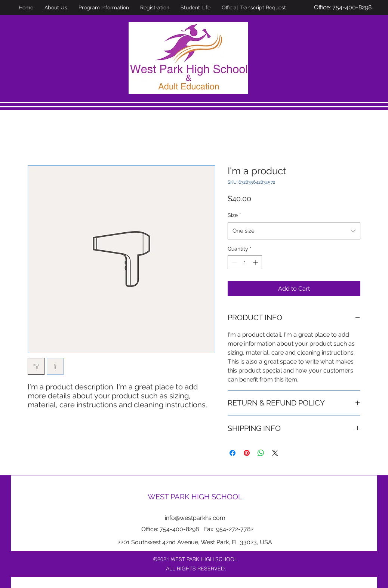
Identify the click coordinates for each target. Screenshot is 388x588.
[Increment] (256, 262)
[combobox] (294, 231)
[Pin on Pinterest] (247, 453)
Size (234, 215)
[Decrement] (233, 262)
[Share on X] (275, 453)
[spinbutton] (245, 262)
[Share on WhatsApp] (261, 453)
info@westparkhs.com (195, 518)
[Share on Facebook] (233, 453)
